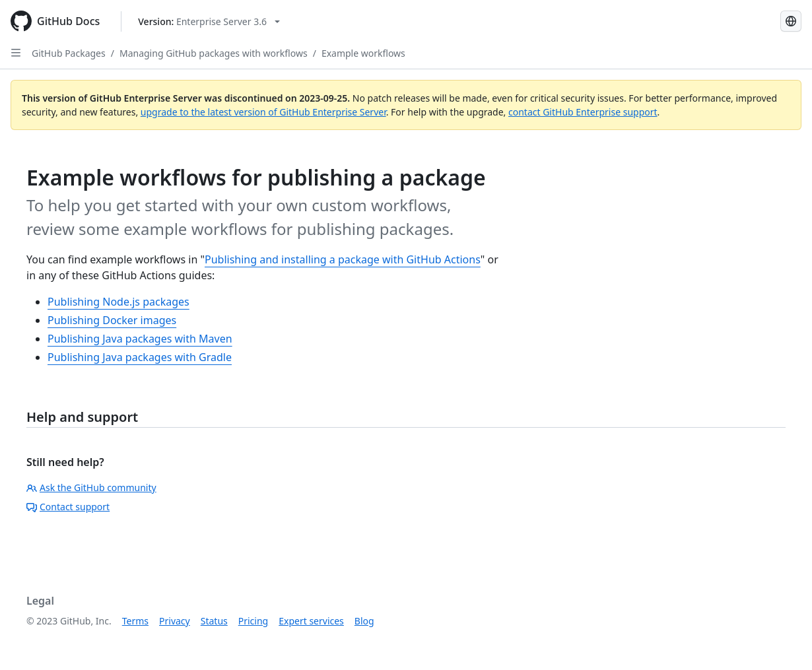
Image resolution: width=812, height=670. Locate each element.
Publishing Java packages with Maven (140, 339)
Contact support (68, 507)
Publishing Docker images (112, 320)
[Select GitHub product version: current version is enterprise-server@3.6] (209, 21)
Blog (364, 621)
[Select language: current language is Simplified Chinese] (791, 21)
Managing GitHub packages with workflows (214, 53)
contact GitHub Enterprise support (583, 112)
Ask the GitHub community (91, 487)
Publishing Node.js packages (118, 302)
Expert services (311, 621)
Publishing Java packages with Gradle (140, 357)
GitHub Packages (69, 53)
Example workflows (363, 53)
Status (214, 621)
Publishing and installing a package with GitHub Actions (343, 259)
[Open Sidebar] (16, 53)
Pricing (253, 621)
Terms (135, 621)
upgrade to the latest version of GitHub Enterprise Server (263, 112)
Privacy (175, 621)
